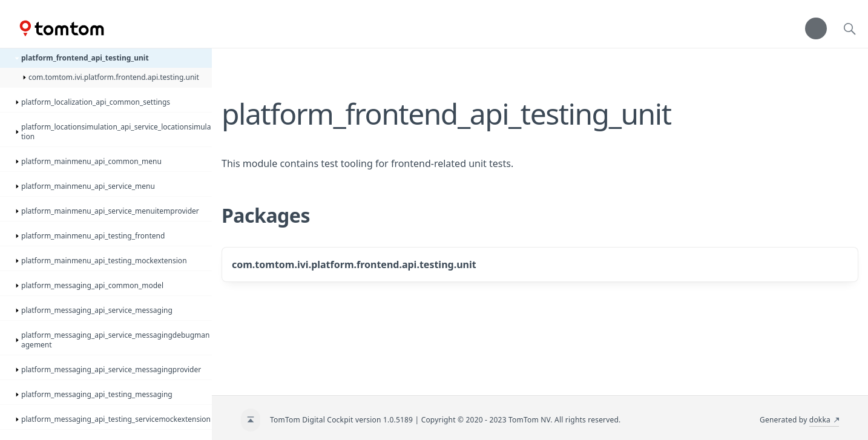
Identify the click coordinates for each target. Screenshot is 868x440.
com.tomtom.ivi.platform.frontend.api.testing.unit (354, 264)
